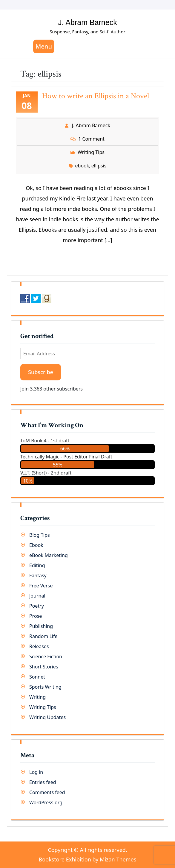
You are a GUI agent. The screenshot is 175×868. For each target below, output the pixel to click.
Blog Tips (40, 535)
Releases (39, 646)
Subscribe (41, 372)
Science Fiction (46, 657)
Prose (36, 616)
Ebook (36, 545)
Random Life (43, 636)
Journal (37, 596)
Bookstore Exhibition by (88, 859)
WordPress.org (46, 802)
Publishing (41, 626)
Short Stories (44, 667)
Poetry (37, 606)
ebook (82, 166)
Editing (37, 565)
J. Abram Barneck (87, 22)
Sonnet (37, 677)
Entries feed (43, 782)
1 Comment (91, 139)
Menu (44, 46)
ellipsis (99, 166)
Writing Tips (91, 152)
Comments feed (47, 792)
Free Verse (41, 586)
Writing (37, 697)
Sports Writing (45, 687)
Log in (36, 772)
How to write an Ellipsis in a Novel (96, 96)
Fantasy (38, 575)
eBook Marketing (49, 555)
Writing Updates (47, 717)
